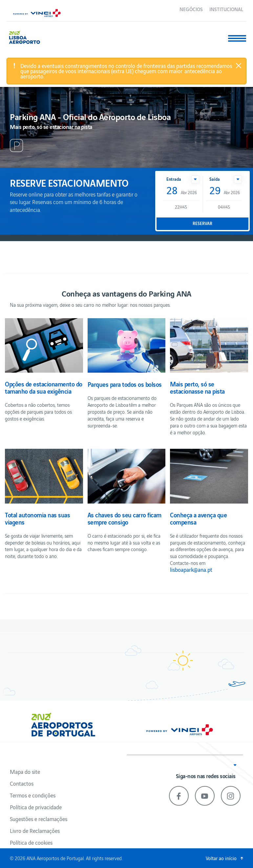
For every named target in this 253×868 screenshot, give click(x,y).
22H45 (181, 207)
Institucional (226, 9)
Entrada (174, 179)
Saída (215, 179)
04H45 (224, 207)
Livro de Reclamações (35, 831)
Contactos (22, 783)
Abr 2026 (182, 191)
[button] (195, 179)
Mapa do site (25, 772)
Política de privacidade (36, 807)
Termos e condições (33, 795)
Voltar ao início (221, 858)
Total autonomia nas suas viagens (37, 518)
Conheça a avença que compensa (198, 518)
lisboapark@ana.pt (191, 569)
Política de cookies (31, 842)
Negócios (191, 9)
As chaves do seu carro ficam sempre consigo (125, 518)
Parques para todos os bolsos (125, 384)
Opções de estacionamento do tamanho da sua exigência (44, 387)
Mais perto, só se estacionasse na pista (197, 387)
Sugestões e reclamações (39, 819)
